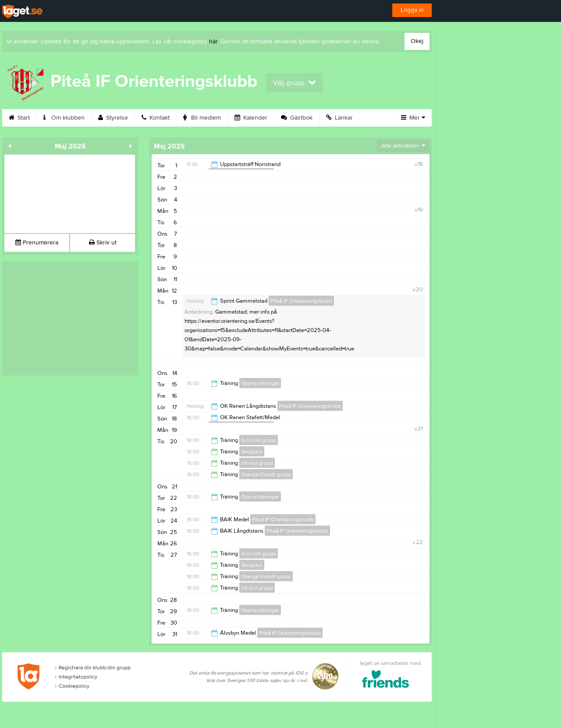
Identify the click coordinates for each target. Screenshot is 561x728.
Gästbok (297, 118)
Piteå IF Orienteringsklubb (301, 301)
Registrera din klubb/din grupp (93, 668)
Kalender (251, 118)
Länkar (339, 118)
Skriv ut (103, 243)
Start (19, 118)
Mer (413, 118)
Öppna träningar (260, 383)
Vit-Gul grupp (257, 463)
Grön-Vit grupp (259, 440)
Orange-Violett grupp (266, 474)
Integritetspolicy (76, 677)
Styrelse (113, 118)
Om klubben (64, 118)
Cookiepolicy (72, 686)
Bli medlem (202, 118)
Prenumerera (37, 243)
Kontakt (156, 118)
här (213, 42)
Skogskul (252, 452)
